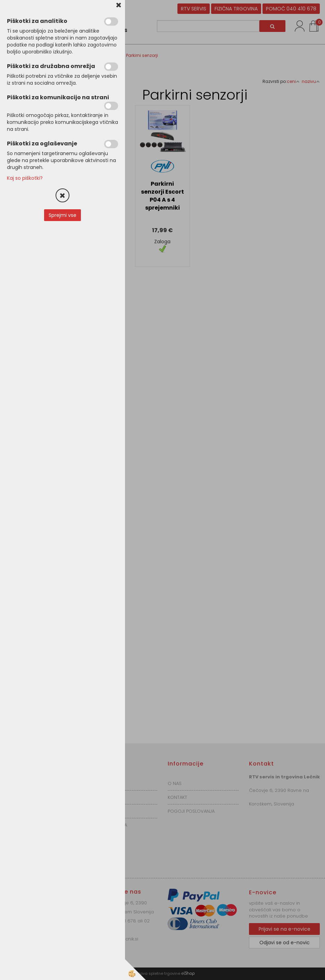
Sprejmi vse (62, 215)
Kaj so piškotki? (25, 178)
